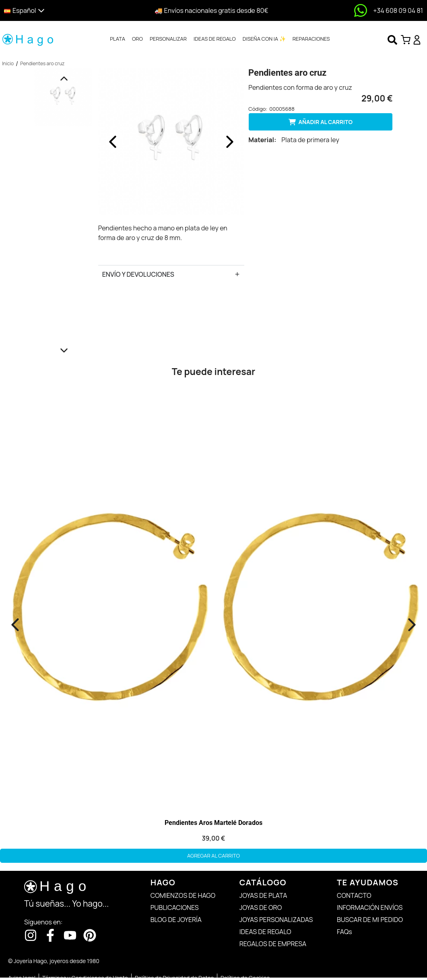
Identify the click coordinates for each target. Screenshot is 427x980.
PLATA (118, 39)
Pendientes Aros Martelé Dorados (213, 823)
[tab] (118, 39)
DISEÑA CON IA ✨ (264, 39)
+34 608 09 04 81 (398, 10)
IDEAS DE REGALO (215, 39)
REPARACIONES (311, 39)
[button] (54, 11)
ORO (137, 39)
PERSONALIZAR (168, 39)
